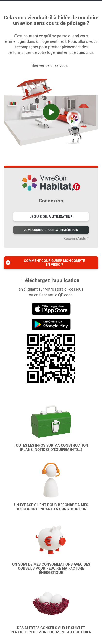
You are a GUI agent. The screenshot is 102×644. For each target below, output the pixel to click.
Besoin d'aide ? (76, 239)
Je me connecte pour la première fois (51, 230)
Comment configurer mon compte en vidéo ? (55, 263)
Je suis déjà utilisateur (51, 217)
